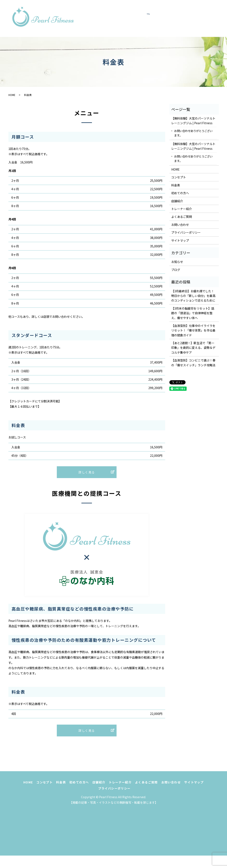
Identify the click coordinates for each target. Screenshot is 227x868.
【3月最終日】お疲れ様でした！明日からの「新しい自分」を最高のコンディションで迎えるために (193, 296)
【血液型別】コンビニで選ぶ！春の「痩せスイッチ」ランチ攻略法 (193, 363)
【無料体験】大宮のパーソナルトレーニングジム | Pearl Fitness (193, 121)
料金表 (143, 14)
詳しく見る (87, 475)
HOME (101, 14)
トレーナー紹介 (108, 23)
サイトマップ (180, 240)
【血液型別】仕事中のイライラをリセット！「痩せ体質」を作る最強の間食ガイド (193, 330)
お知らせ (177, 262)
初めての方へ (166, 14)
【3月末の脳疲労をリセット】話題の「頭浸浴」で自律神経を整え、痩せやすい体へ (193, 313)
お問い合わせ (170, 23)
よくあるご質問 (140, 23)
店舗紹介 (191, 14)
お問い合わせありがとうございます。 (193, 133)
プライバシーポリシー (186, 232)
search (188, 23)
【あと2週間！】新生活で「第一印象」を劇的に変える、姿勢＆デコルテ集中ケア (193, 348)
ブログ (176, 270)
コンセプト (122, 14)
